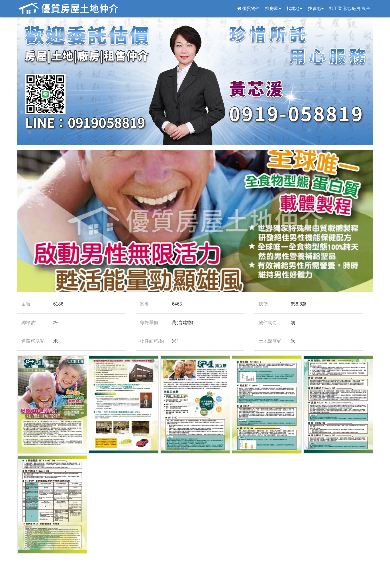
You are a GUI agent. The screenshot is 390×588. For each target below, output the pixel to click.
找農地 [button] (316, 8)
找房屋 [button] (273, 8)
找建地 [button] (294, 8)
